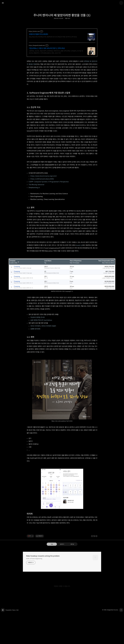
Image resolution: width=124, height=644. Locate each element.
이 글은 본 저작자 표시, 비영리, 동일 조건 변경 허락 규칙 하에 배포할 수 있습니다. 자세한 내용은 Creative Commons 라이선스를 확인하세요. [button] (94, 563)
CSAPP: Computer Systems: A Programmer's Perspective (49, 182)
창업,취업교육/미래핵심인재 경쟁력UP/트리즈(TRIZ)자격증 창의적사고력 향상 (53, 37)
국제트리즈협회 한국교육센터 (38, 34)
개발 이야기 (68, 18)
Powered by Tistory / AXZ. (12, 637)
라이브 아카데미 (35, 326)
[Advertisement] (62, 541)
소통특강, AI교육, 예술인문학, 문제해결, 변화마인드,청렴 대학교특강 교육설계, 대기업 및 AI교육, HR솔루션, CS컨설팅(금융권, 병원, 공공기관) (56, 52)
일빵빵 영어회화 (35, 329)
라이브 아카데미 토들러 (49, 326)
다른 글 (72, 571)
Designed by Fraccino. (113, 637)
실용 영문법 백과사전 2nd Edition (41, 320)
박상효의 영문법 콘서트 (38, 317)
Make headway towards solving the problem (43, 583)
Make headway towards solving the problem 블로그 (3, 637)
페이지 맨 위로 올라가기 (121, 637)
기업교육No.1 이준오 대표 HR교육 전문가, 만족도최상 (47, 48)
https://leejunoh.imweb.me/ (37, 45)
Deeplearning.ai (34, 187)
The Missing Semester (36, 185)
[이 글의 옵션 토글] (33, 563)
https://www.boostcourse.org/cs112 (43, 176)
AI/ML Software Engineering (34, 586)
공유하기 (62, 571)
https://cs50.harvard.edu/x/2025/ (42, 179)
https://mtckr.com (34, 31)
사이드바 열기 (3, 3)
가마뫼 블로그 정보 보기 (121, 3)
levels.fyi (79, 245)
